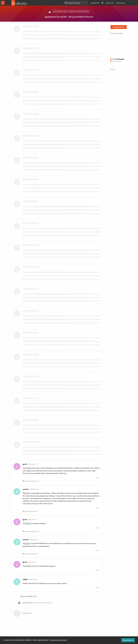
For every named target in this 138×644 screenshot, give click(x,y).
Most (113, 69)
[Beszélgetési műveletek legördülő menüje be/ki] (125, 27)
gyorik (28, 493)
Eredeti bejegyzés (117, 33)
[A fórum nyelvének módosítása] (95, 3)
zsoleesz (28, 468)
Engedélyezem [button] (128, 640)
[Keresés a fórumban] (76, 3)
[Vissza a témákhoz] (3, 3)
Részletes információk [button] (58, 640)
